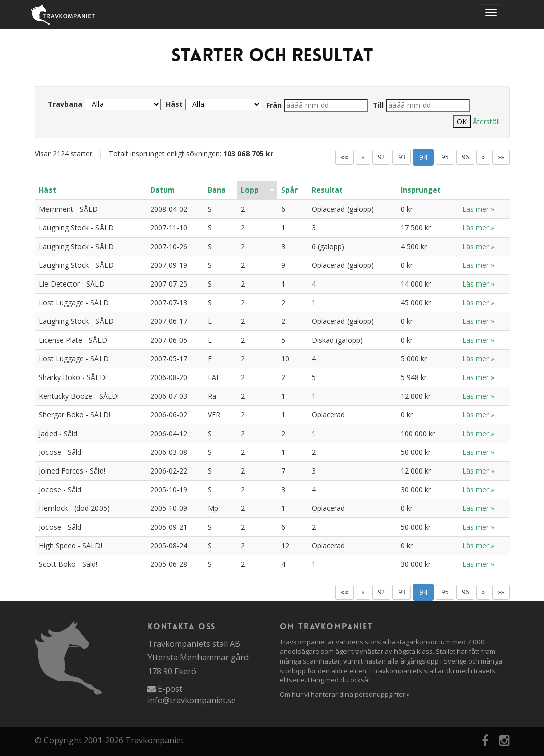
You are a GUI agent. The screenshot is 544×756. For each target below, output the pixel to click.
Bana (217, 190)
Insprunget (421, 190)
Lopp (250, 190)
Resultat (327, 190)
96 (465, 157)
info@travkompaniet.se (192, 700)
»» (501, 157)
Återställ (486, 122)
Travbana (65, 104)
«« (344, 157)
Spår (289, 190)
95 (445, 157)
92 (381, 157)
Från (274, 105)
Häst (174, 104)
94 (423, 157)
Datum (162, 190)
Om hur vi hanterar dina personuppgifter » (345, 694)
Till (378, 105)
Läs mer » (478, 209)
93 (402, 157)
